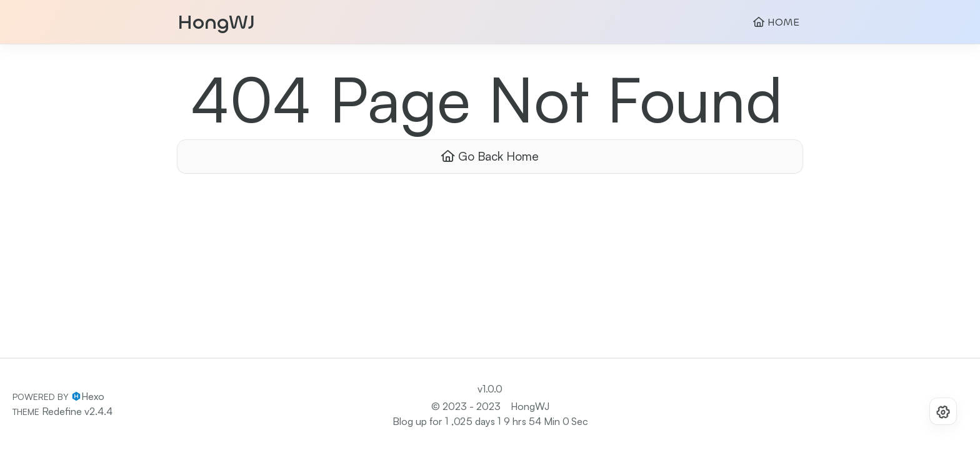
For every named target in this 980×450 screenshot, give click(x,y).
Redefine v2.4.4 (77, 411)
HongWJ (216, 22)
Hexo (93, 396)
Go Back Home (490, 156)
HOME (776, 22)
